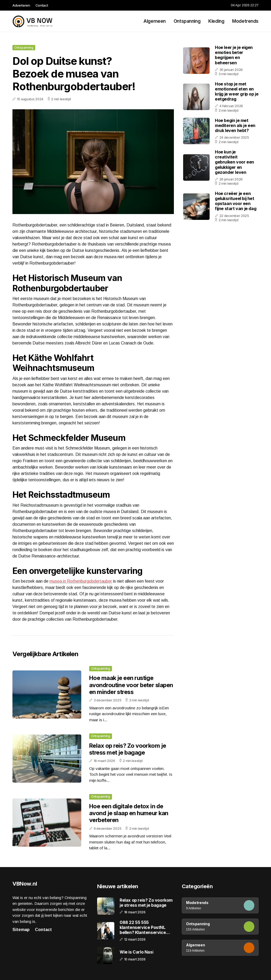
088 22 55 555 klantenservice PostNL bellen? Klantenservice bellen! (143, 928)
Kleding (216, 21)
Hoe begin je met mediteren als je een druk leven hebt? (235, 125)
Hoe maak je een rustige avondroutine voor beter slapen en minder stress (131, 685)
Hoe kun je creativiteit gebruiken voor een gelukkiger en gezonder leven (234, 162)
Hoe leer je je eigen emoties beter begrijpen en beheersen (234, 55)
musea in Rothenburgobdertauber (81, 581)
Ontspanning (187, 21)
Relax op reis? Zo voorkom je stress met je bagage (128, 749)
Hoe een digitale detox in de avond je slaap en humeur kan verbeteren (129, 813)
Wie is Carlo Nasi (136, 952)
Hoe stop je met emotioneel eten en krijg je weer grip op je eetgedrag (237, 92)
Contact (42, 5)
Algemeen (155, 21)
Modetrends (245, 21)
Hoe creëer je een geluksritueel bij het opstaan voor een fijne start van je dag (236, 201)
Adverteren (21, 5)
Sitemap (21, 930)
